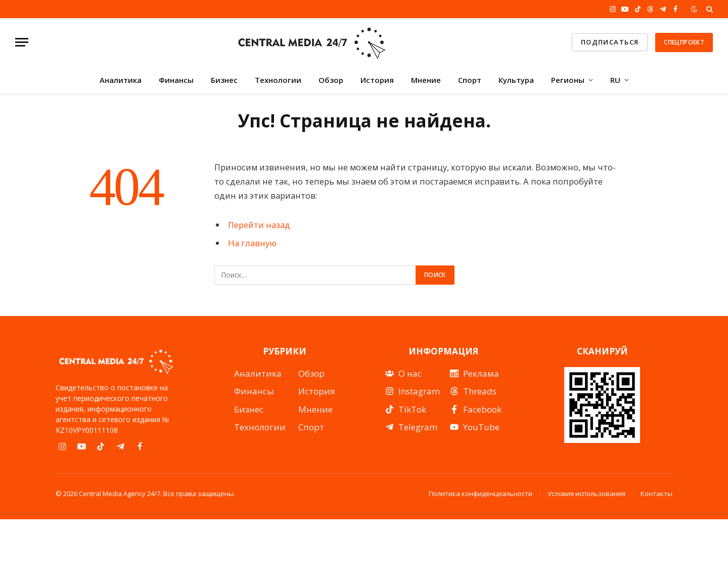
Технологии (278, 80)
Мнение (426, 80)
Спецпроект (684, 42)
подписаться (610, 42)
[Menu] (22, 42)
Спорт (470, 80)
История (377, 80)
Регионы (568, 80)
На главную (252, 243)
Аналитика (121, 80)
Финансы (176, 80)
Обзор (331, 80)
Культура (516, 80)
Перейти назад (259, 225)
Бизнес (224, 80)
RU (615, 80)
